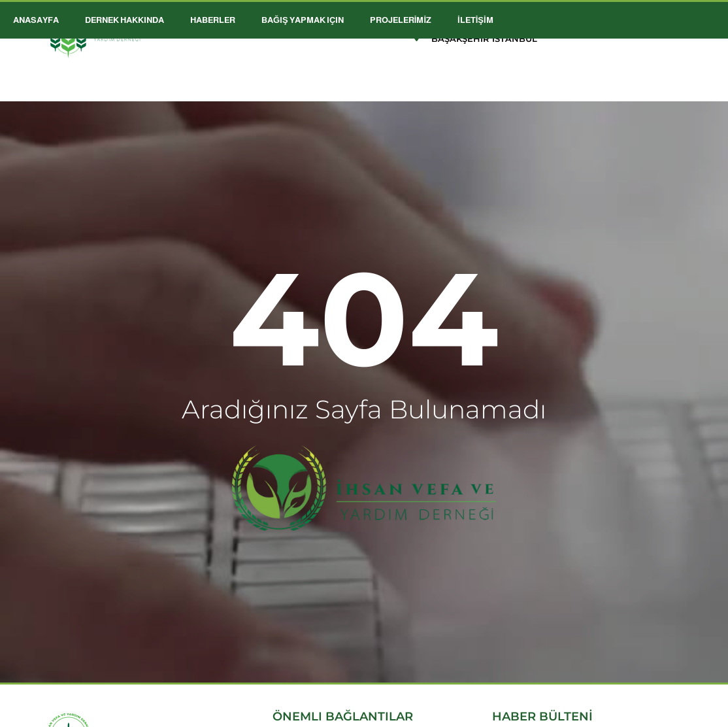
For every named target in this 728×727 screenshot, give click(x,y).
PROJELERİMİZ (401, 20)
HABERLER (213, 20)
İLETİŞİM (475, 20)
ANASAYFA (36, 20)
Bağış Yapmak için (303, 20)
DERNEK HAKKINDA (124, 20)
